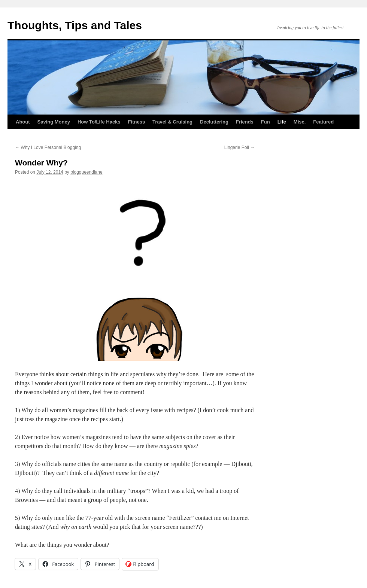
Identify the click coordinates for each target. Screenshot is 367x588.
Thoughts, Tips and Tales (75, 25)
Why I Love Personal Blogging (48, 147)
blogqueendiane (86, 172)
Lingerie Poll (239, 147)
